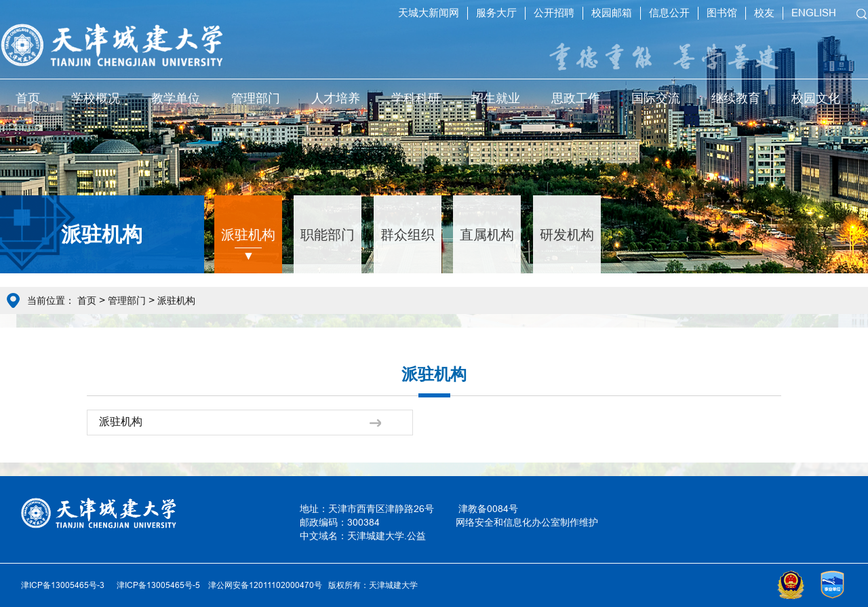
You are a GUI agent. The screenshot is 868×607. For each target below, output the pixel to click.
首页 (28, 98)
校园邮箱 (612, 13)
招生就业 (496, 98)
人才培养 (336, 98)
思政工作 (576, 98)
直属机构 (487, 234)
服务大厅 (496, 13)
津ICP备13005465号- (156, 585)
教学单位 (176, 98)
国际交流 (656, 98)
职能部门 (328, 234)
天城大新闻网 (429, 13)
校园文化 (816, 98)
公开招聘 (554, 13)
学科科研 (416, 98)
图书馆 (722, 13)
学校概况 (96, 98)
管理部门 (256, 98)
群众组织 (408, 234)
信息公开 (669, 13)
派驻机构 (248, 234)
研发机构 (567, 234)
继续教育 (736, 98)
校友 (764, 13)
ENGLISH (814, 13)
